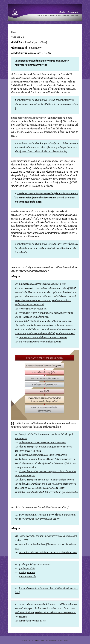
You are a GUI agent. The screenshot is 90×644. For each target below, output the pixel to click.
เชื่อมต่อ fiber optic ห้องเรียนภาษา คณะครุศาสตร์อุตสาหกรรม (46, 480)
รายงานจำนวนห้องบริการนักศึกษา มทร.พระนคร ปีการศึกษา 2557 (48, 553)
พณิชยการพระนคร (43, 519)
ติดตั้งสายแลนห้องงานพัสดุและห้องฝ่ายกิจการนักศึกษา (43, 455)
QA (29, 640)
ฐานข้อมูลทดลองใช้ (28, 577)
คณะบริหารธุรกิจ (50, 292)
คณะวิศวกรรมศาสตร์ (34, 305)
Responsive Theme (42, 640)
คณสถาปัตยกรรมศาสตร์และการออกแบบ (33, 301)
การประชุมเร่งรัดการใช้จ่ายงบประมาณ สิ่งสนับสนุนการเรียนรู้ (46, 313)
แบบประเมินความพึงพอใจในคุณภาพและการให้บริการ (43, 338)
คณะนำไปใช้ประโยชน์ (29, 321)
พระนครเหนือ (28, 519)
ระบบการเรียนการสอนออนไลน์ (33, 604)
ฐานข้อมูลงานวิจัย (27, 568)
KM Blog (23, 617)
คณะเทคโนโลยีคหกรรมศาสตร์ (62, 296)
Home (14, 32)
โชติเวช (56, 519)
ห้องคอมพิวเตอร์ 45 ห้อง (43, 129)
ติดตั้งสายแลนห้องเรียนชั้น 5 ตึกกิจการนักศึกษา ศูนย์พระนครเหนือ (49, 492)
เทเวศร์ (18, 519)
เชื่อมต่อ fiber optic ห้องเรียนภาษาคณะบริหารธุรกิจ (43, 488)
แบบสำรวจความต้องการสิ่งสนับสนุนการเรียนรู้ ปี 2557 (42, 284)
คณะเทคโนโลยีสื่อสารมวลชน (28, 292)
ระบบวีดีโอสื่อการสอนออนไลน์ (32, 621)
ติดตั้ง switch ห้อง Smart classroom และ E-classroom (43, 443)
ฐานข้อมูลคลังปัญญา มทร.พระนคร (35, 564)
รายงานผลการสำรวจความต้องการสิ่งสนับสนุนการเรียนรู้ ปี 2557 (47, 288)
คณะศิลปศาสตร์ (65, 292)
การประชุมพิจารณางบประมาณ (33, 309)
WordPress (64, 640)
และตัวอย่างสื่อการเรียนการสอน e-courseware (55, 613)
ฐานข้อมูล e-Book (27, 573)
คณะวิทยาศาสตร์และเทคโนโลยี (41, 333)
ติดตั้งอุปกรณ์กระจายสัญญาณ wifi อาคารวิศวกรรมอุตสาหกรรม (47, 459)
